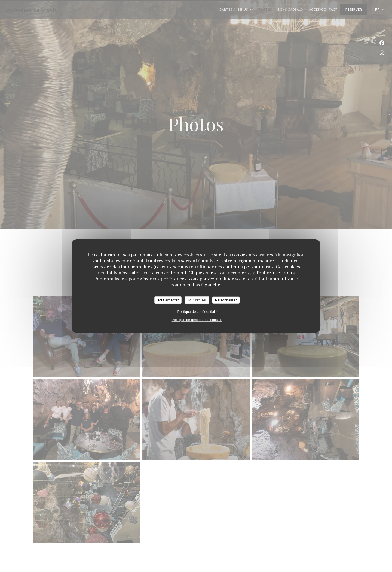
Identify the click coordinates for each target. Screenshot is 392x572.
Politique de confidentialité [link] (198, 312)
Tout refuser (197, 300)
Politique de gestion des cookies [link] (197, 320)
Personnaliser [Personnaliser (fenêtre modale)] (226, 300)
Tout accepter (168, 300)
